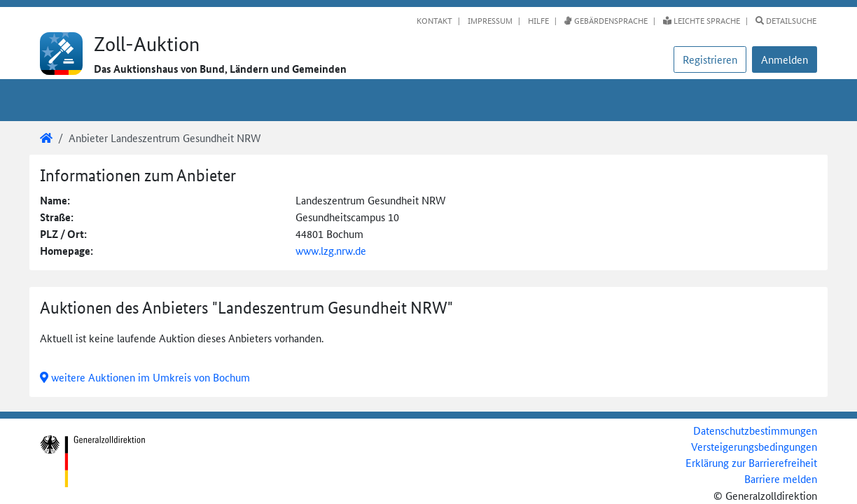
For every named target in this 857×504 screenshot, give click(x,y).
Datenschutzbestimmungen (755, 430)
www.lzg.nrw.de (331, 250)
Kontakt (434, 20)
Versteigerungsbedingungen (754, 446)
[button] (785, 59)
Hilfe (537, 20)
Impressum (489, 20)
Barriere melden (781, 478)
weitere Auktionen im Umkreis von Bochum (145, 377)
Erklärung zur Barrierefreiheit (751, 462)
